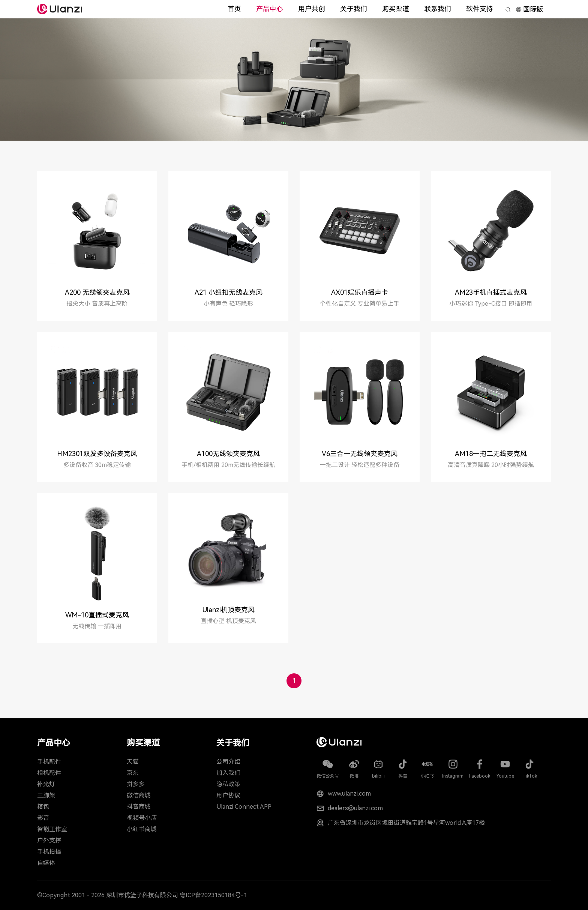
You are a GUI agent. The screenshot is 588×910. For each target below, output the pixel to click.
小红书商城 (142, 829)
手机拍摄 (49, 852)
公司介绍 (228, 762)
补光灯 (46, 784)
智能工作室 (52, 829)
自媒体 (46, 863)
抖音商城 (139, 807)
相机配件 (49, 773)
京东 (133, 773)
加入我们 (228, 773)
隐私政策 (228, 784)
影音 (43, 818)
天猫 (133, 762)
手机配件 (49, 762)
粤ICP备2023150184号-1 (213, 895)
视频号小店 (142, 818)
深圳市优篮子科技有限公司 (142, 895)
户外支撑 (49, 840)
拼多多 (136, 784)
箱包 (43, 807)
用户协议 (228, 795)
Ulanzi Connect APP (244, 807)
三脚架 (46, 795)
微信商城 (139, 795)
